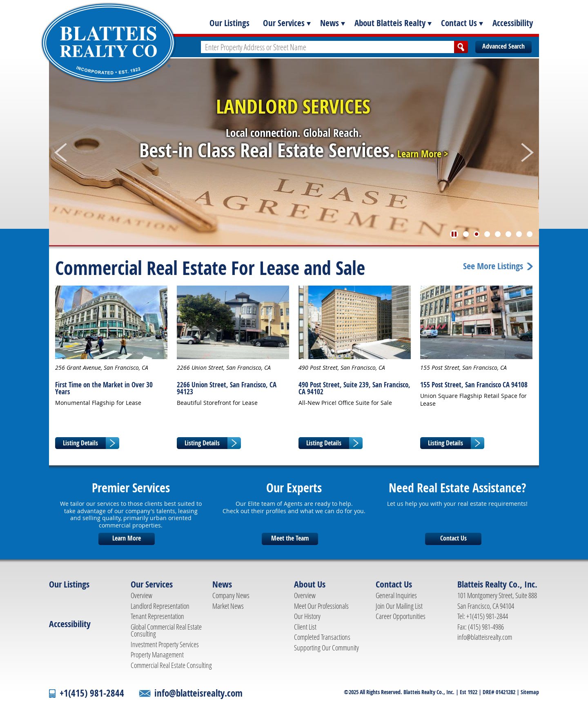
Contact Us (459, 23)
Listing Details (80, 443)
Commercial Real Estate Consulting (171, 665)
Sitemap (530, 692)
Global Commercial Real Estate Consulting (166, 630)
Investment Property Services (165, 644)
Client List (305, 627)
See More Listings (493, 266)
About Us (310, 584)
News (330, 23)
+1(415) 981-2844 (92, 693)
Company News (231, 595)
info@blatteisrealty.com (485, 637)
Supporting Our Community (326, 648)
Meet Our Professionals (321, 606)
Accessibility (513, 23)
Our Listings (229, 23)
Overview (141, 595)
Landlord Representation (160, 606)
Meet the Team (290, 538)
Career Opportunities (401, 616)
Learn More (127, 538)
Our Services (284, 23)
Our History (307, 616)
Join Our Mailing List (399, 606)
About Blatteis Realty (390, 23)
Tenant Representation (157, 616)
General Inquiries (396, 595)
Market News (228, 606)
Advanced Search (503, 46)
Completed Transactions (322, 637)
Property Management (157, 655)
